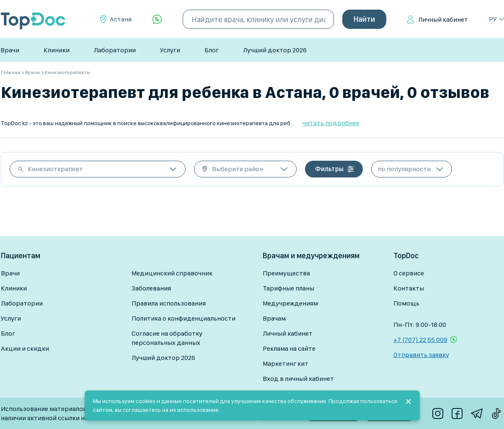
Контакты (409, 288)
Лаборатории (115, 50)
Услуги (170, 50)
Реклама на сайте (289, 348)
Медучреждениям (290, 303)
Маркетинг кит (286, 363)
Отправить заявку (421, 355)
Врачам (274, 318)
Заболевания (151, 288)
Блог (212, 50)
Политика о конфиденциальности (184, 318)
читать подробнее (331, 123)
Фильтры (329, 169)
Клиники (57, 50)
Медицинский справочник (172, 273)
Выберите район (238, 169)
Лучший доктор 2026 (275, 50)
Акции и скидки (25, 348)
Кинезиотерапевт (55, 169)
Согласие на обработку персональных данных (167, 338)
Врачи (10, 50)
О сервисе (409, 273)
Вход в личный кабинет (298, 379)
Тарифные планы (288, 288)
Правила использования (169, 303)
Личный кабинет (443, 19)
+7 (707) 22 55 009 (420, 340)
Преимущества (286, 273)
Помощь (406, 303)
